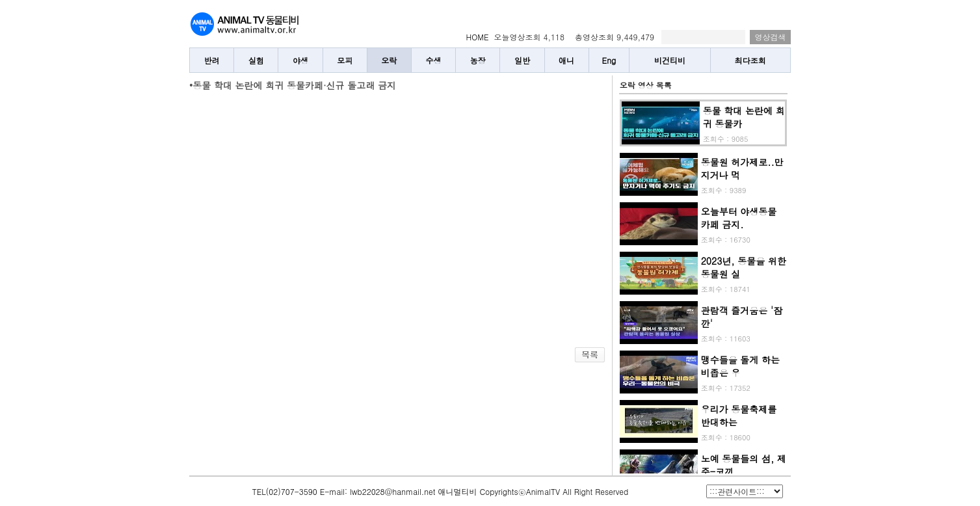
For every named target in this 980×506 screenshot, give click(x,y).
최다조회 (750, 60)
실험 (256, 60)
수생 (434, 60)
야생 (300, 60)
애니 (566, 60)
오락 (389, 60)
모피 (345, 60)
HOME (478, 37)
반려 (212, 60)
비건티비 (670, 60)
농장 (478, 60)
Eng (609, 60)
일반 (522, 60)
